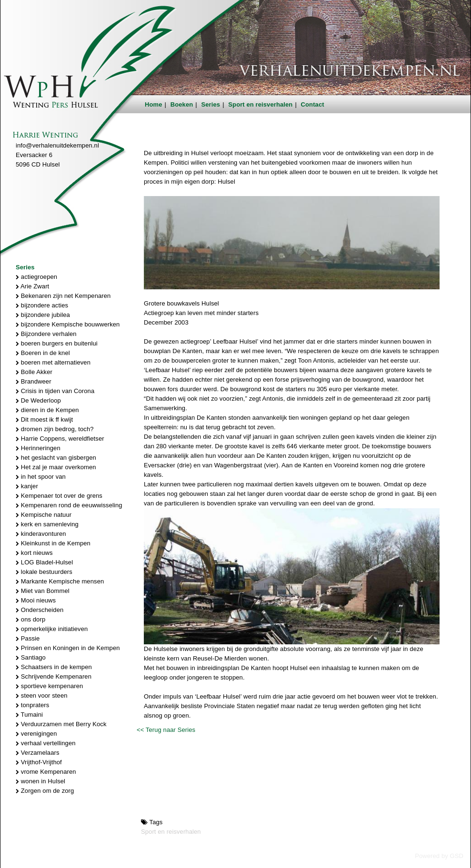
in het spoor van (41, 477)
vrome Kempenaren (46, 772)
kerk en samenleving (47, 524)
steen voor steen (42, 695)
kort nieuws (34, 553)
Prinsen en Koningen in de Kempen (68, 648)
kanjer (27, 486)
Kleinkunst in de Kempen (53, 543)
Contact (313, 104)
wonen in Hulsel (40, 781)
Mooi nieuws (36, 600)
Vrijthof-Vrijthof (39, 762)
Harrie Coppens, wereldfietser (60, 439)
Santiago (31, 657)
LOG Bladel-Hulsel (44, 562)
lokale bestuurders (44, 572)
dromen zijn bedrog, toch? (55, 429)
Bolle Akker (34, 372)
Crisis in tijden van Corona (55, 391)
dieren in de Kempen (47, 410)
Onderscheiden (40, 610)
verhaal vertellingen (46, 743)
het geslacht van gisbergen (56, 458)
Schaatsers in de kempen (54, 667)
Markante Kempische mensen (60, 581)
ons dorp (30, 619)
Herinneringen (38, 448)
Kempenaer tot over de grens (59, 496)
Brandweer (34, 381)
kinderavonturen (41, 534)
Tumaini (29, 715)
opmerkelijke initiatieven (52, 629)
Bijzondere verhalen (46, 334)
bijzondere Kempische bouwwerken (68, 324)
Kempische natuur (44, 515)
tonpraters (32, 705)
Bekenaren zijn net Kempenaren (63, 296)
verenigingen (36, 734)
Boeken (182, 104)
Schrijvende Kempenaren (54, 676)
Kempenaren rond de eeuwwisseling (69, 505)
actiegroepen (36, 277)
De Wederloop (38, 400)
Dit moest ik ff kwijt (44, 419)
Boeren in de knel (43, 353)
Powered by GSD (439, 856)
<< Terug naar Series (166, 730)
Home (154, 104)
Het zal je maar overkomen (56, 467)
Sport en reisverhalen (260, 104)
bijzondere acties (42, 305)
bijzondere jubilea (43, 315)
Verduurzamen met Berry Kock (61, 724)
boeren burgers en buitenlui (57, 343)
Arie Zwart (32, 286)
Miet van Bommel (43, 591)
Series (211, 104)
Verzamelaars (38, 753)
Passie (28, 638)
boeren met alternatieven (53, 362)
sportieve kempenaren (49, 686)
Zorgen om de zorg (45, 791)
